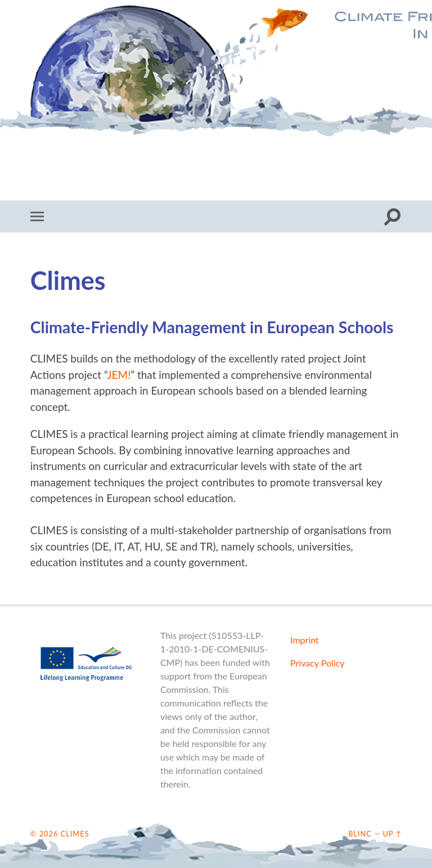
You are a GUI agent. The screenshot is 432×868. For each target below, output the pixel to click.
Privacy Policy (318, 663)
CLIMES (216, 82)
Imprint (305, 640)
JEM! (119, 375)
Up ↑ (393, 834)
